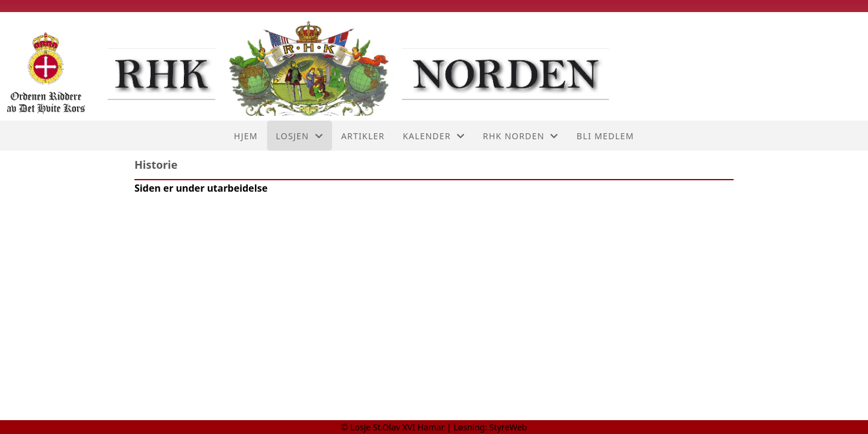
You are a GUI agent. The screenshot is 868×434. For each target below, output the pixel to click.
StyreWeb (508, 427)
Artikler (363, 136)
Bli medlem (605, 136)
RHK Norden (521, 136)
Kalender (434, 136)
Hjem (246, 136)
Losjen (300, 136)
